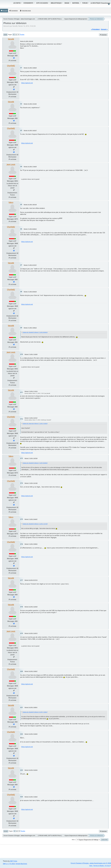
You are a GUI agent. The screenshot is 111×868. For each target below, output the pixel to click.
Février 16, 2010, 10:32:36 (27, 41)
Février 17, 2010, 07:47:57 (30, 265)
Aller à (74, 840)
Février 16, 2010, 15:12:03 (30, 104)
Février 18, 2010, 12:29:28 (31, 607)
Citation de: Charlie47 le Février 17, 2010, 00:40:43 (35, 463)
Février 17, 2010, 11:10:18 (31, 391)
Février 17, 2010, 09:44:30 (30, 292)
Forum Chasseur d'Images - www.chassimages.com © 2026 (91, 863)
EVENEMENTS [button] (29, 3)
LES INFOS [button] (17, 3)
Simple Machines (21, 864)
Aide (91, 866)
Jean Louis (11, 164)
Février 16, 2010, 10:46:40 (30, 68)
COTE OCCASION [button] (42, 3)
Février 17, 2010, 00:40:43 (30, 229)
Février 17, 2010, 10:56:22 (30, 328)
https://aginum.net (27, 83)
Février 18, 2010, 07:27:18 (31, 580)
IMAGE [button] (67, 3)
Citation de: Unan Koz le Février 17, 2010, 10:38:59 (35, 424)
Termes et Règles (99, 866)
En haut (6, 831)
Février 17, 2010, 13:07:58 (31, 458)
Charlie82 (11, 66)
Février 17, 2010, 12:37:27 (31, 418)
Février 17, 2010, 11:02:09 (31, 354)
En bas (5, 35)
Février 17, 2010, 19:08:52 (31, 544)
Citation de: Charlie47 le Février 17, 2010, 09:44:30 (35, 332)
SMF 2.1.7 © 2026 (9, 864)
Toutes (22, 34)
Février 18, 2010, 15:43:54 (31, 770)
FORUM (85, 3)
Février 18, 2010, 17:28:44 (31, 797)
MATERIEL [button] (76, 3)
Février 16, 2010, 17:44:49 (30, 167)
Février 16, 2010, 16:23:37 (30, 130)
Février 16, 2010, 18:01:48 (30, 205)
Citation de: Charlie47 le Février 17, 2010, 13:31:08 (35, 524)
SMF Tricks (14, 861)
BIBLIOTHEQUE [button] (56, 3)
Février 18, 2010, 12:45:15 (31, 633)
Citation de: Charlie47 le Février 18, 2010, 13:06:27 (35, 712)
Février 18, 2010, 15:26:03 (31, 734)
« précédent (95, 29)
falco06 (11, 39)
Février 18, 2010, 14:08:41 (31, 707)
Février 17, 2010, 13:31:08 (31, 483)
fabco (11, 202)
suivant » (104, 29)
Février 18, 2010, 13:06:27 (31, 671)
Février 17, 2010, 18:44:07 (31, 519)
